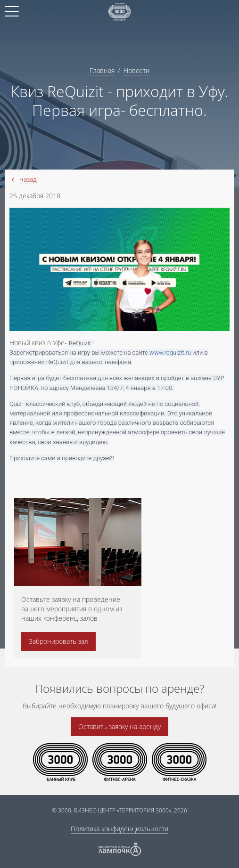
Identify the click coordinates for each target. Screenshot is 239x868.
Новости (136, 70)
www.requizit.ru (170, 353)
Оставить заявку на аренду (119, 726)
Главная (102, 70)
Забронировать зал (58, 641)
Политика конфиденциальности (119, 829)
